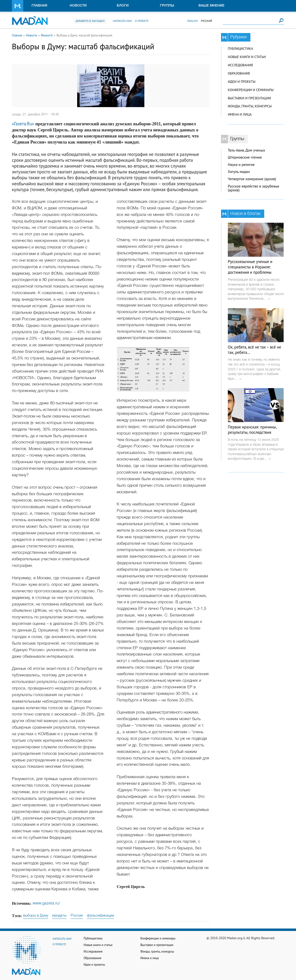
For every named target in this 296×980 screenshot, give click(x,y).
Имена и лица (240, 114)
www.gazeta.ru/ (46, 903)
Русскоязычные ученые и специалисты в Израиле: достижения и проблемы (250, 267)
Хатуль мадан (239, 172)
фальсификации (100, 916)
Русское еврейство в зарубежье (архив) (254, 188)
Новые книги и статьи (247, 57)
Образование (239, 73)
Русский (206, 21)
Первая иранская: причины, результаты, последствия (252, 430)
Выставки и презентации (249, 98)
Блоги (123, 6)
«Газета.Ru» (23, 124)
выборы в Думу (36, 916)
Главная (39, 6)
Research (47, 35)
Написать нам (122, 21)
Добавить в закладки (90, 21)
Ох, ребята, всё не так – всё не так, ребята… (255, 350)
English (192, 21)
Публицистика (240, 49)
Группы (167, 6)
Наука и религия (241, 165)
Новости (78, 6)
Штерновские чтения (245, 157)
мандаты (59, 916)
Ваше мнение (211, 6)
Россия (77, 916)
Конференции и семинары (251, 90)
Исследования (240, 65)
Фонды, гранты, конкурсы (250, 106)
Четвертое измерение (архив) (252, 179)
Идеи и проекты (242, 82)
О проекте (142, 21)
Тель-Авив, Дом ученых (247, 150)
